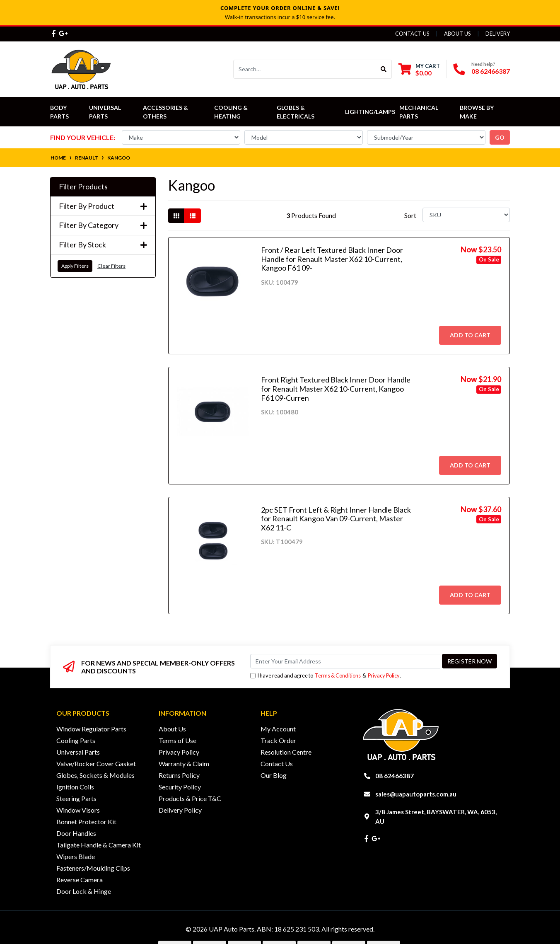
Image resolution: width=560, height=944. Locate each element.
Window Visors (78, 810)
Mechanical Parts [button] (419, 112)
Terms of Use (177, 740)
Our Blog (274, 775)
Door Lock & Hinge (84, 891)
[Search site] (384, 69)
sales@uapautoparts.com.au (416, 794)
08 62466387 (491, 71)
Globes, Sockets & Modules (95, 775)
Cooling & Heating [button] (232, 112)
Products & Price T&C (190, 798)
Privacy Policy (384, 675)
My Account (278, 729)
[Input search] (305, 69)
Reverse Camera (80, 880)
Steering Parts (76, 798)
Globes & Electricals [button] (296, 112)
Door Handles (76, 833)
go (500, 137)
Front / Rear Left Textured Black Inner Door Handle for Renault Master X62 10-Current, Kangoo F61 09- (332, 259)
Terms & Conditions (338, 675)
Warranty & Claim (184, 764)
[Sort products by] (466, 215)
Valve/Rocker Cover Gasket (96, 764)
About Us (457, 34)
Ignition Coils (75, 787)
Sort (410, 215)
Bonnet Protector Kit (86, 822)
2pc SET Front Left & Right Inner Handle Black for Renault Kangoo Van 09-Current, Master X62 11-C (336, 519)
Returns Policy (179, 775)
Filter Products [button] (83, 187)
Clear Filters (111, 266)
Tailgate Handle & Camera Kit (99, 845)
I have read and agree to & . (326, 676)
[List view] (193, 216)
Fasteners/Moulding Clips (93, 868)
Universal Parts (106, 112)
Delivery (498, 34)
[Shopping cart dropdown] (419, 69)
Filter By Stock (103, 245)
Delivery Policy (180, 810)
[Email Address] (345, 661)
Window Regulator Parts (91, 729)
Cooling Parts (76, 740)
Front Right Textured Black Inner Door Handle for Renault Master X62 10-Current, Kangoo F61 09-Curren (336, 388)
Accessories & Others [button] (166, 112)
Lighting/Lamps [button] (370, 112)
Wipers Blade (76, 856)
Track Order (278, 740)
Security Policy (180, 787)
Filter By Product (103, 206)
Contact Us (412, 34)
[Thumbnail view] (176, 216)
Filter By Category (103, 225)
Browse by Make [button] (477, 112)
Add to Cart (470, 335)
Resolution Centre (286, 752)
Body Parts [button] (59, 112)
